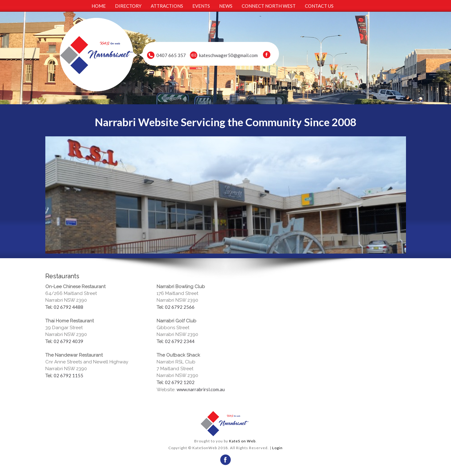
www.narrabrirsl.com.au (201, 389)
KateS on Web (242, 441)
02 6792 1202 (180, 382)
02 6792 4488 (68, 307)
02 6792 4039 (68, 341)
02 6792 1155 (68, 375)
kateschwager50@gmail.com (228, 55)
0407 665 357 (171, 55)
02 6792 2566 (180, 307)
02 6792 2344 (180, 341)
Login (277, 448)
